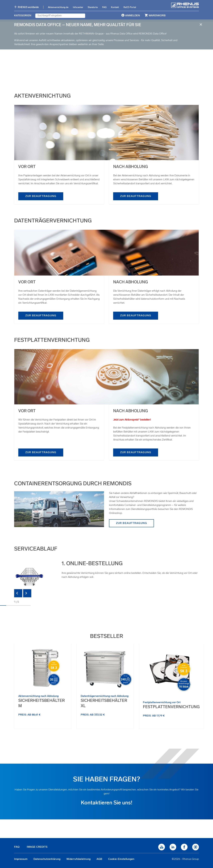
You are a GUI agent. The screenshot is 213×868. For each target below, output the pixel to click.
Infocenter (78, 7)
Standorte (93, 7)
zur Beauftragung (41, 196)
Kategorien (23, 16)
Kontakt (115, 7)
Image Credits (37, 847)
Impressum (21, 859)
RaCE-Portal (130, 7)
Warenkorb (155, 15)
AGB (99, 859)
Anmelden (131, 15)
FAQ (104, 7)
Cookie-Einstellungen (121, 859)
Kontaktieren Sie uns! (107, 803)
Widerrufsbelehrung (78, 859)
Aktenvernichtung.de (58, 7)
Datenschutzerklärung (47, 859)
